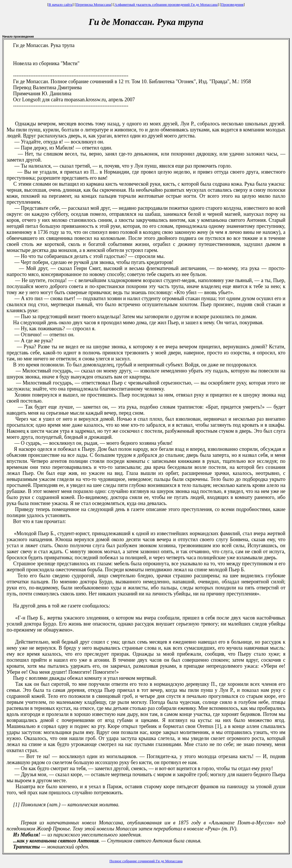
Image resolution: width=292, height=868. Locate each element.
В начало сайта (60, 4)
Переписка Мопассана (93, 4)
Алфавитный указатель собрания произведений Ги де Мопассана (166, 4)
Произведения (232, 4)
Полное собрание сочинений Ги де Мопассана (146, 861)
